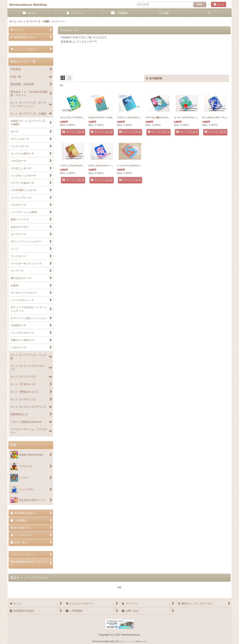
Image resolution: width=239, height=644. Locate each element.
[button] (209, 13)
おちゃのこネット (113, 641)
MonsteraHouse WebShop (28, 5)
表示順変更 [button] (154, 78)
